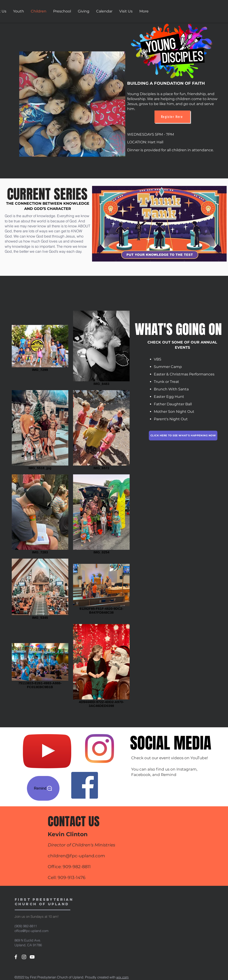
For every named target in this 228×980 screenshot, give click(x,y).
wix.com (122, 977)
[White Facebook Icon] (16, 957)
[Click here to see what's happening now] (183, 436)
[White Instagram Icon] (24, 957)
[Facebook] (85, 785)
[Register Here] (172, 117)
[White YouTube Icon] (32, 957)
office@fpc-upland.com (32, 931)
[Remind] (43, 788)
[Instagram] (100, 749)
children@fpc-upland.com (76, 856)
